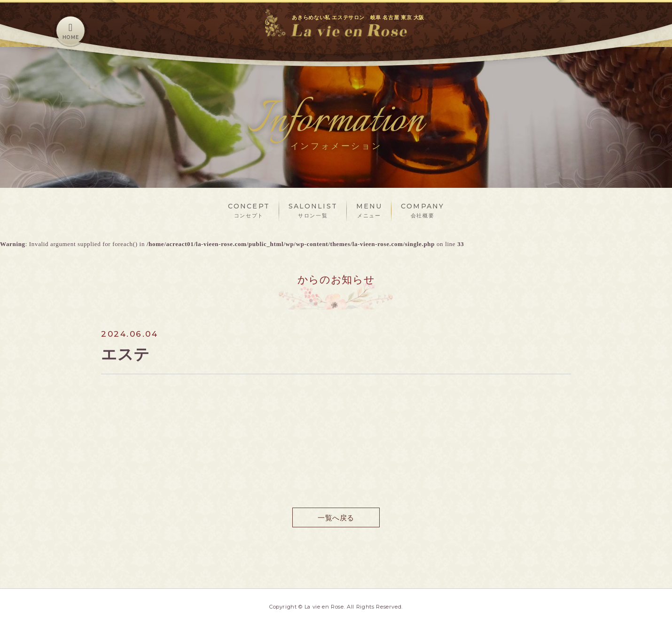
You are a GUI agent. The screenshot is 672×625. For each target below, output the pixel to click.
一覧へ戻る (336, 517)
